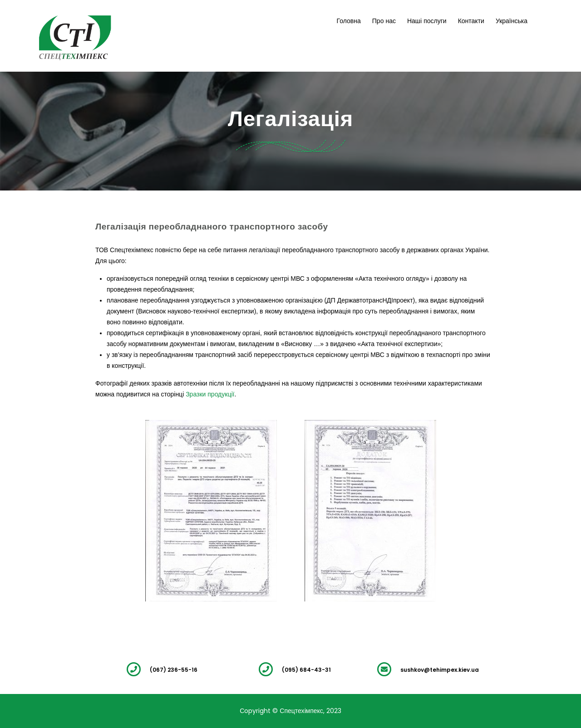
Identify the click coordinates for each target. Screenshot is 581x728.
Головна (349, 21)
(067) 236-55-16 (174, 670)
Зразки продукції (210, 394)
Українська (512, 21)
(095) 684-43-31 (306, 670)
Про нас (384, 21)
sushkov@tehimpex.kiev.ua (440, 670)
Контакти (471, 21)
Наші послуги (427, 21)
